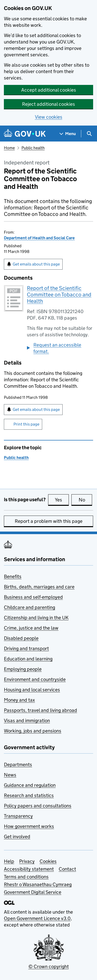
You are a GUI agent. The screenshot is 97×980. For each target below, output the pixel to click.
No (85, 500)
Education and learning (28, 659)
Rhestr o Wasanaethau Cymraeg (38, 884)
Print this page (26, 424)
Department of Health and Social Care (39, 238)
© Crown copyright (49, 966)
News (10, 775)
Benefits (13, 576)
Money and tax (19, 700)
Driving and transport (26, 648)
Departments (18, 765)
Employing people (23, 669)
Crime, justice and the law (31, 628)
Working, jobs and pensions (33, 731)
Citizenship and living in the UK (36, 618)
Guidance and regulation (30, 785)
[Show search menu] (89, 134)
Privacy (27, 861)
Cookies (48, 861)
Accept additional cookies (49, 90)
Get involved (17, 837)
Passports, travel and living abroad (40, 710)
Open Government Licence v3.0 (37, 918)
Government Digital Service (33, 892)
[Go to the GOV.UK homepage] (25, 134)
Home (9, 148)
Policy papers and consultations (38, 806)
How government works (29, 826)
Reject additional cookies (48, 104)
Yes (62, 500)
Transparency (18, 816)
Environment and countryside (35, 679)
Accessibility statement (29, 869)
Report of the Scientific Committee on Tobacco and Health (59, 295)
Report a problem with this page (49, 521)
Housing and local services (32, 690)
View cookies (49, 117)
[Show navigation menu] (68, 134)
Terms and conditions (26, 877)
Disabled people (21, 638)
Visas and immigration (27, 721)
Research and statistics (29, 795)
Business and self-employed (33, 597)
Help (9, 861)
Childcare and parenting (29, 607)
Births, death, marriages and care (39, 587)
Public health (33, 148)
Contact (67, 869)
